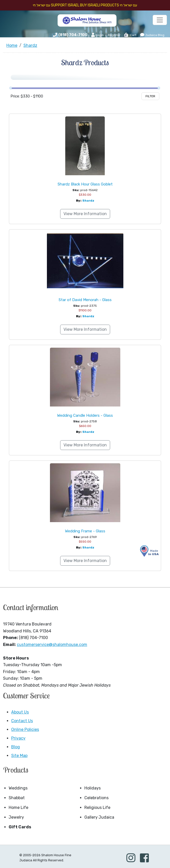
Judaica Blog (152, 35)
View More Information (85, 214)
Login (97, 35)
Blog (16, 747)
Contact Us (22, 721)
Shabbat (17, 798)
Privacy (18, 738)
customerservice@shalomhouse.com (52, 645)
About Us (20, 712)
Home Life (18, 807)
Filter (150, 96)
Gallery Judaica (99, 817)
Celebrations (96, 798)
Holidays (93, 788)
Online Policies (25, 729)
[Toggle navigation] (160, 20)
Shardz (88, 201)
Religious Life (97, 807)
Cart (130, 35)
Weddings (18, 788)
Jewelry (16, 817)
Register (114, 35)
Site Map (19, 756)
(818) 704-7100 (73, 35)
